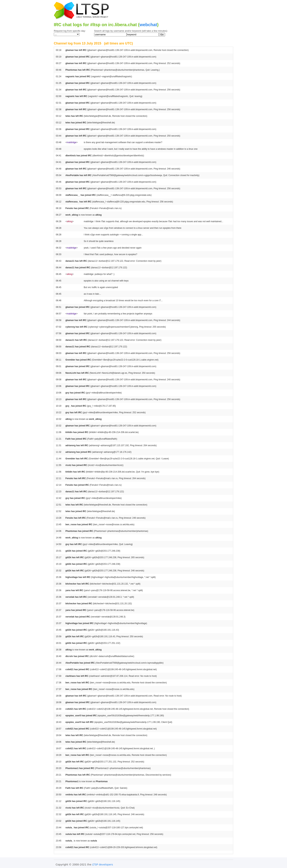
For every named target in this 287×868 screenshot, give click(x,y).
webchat (148, 25)
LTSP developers (103, 865)
